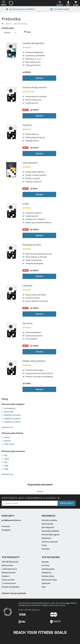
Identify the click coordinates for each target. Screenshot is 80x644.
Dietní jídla (9, 412)
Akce (44, 587)
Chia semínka (30, 163)
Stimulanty (46, 573)
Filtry (28, 32)
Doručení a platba (49, 520)
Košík (76, 4)
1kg (6, 455)
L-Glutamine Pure (9, 569)
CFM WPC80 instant (10, 562)
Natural (7, 441)
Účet (68, 4)
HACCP (55, 621)
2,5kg (6, 459)
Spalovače (46, 583)
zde (68, 603)
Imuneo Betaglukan (33, 43)
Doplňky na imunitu (12, 415)
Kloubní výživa (48, 576)
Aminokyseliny (48, 569)
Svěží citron (9, 444)
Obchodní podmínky (50, 531)
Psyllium (27, 125)
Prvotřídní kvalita (60, 9)
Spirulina (28, 323)
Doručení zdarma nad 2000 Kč (20, 9)
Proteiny (45, 565)
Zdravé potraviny (20, 24)
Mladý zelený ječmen (34, 361)
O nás (44, 545)
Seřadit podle (8, 28)
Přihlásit (67, 503)
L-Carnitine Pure (9, 583)
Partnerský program (51, 535)
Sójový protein (8, 580)
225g (6, 469)
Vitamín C (6, 576)
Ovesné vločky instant (35, 87)
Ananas (7, 437)
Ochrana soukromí (50, 542)
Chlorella (27, 286)
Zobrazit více (7, 427)
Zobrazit (39, 78)
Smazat (40, 491)
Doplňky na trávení (12, 422)
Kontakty (46, 549)
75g (6, 462)
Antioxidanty (10, 408)
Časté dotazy (47, 524)
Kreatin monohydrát (11, 587)
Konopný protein (32, 245)
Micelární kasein (9, 573)
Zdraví (8, 24)
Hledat (60, 4)
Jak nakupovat (48, 527)
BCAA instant (7, 565)
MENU (3, 3)
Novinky (45, 562)
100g (6, 466)
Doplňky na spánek (12, 418)
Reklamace (46, 538)
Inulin (26, 204)
